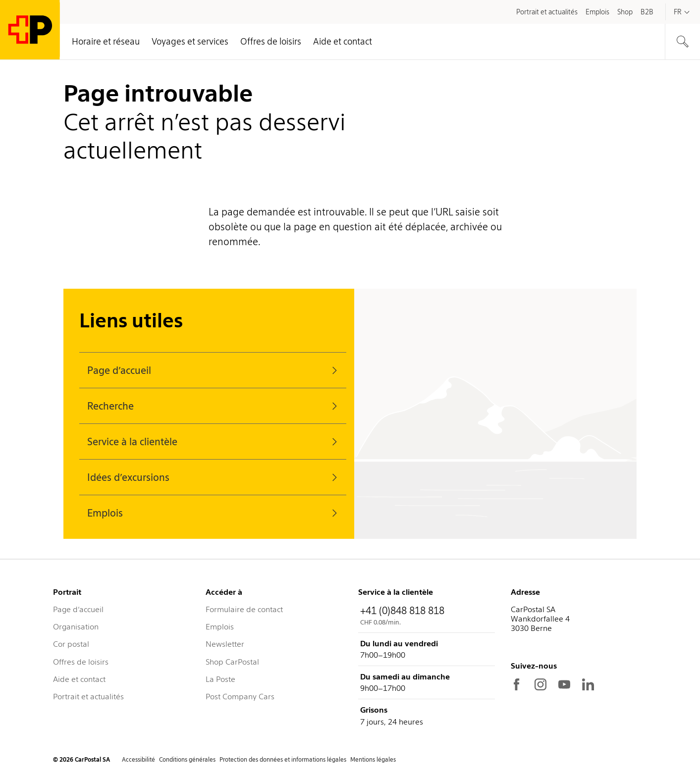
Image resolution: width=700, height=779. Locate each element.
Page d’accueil (215, 370)
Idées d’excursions (215, 477)
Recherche (215, 406)
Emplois (215, 513)
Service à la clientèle (215, 442)
